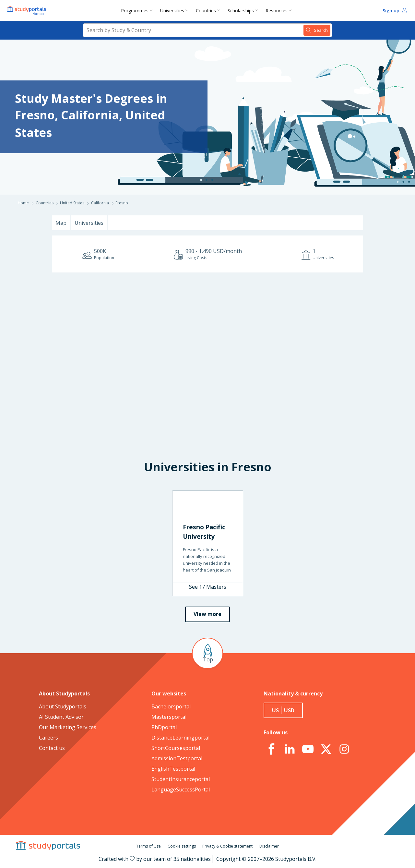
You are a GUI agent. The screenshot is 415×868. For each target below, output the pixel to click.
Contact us (52, 748)
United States (72, 203)
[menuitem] (138, 10)
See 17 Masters (208, 587)
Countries (206, 11)
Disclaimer (269, 846)
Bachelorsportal (171, 706)
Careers (48, 738)
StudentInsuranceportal (181, 779)
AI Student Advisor (61, 717)
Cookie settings (182, 846)
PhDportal (164, 727)
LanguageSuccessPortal (181, 790)
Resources (277, 11)
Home (23, 203)
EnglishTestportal (173, 769)
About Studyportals (63, 706)
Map (61, 223)
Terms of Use (148, 846)
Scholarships (241, 11)
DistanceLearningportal (180, 738)
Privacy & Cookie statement (227, 846)
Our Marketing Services (68, 727)
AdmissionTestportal (177, 758)
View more (207, 614)
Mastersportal (169, 717)
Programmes (135, 11)
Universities (172, 11)
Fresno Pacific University (204, 532)
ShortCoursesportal (176, 748)
